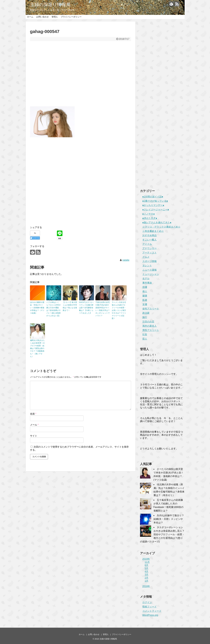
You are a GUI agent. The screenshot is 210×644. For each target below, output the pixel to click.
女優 (145, 304)
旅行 (145, 317)
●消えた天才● (150, 218)
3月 (147, 575)
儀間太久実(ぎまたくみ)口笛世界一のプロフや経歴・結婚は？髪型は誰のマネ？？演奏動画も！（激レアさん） (37, 348)
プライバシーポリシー (71, 17)
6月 (147, 565)
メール (34, 425)
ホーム (30, 17)
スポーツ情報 (150, 261)
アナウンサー (150, 248)
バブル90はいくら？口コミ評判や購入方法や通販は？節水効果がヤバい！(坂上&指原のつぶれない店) (54, 309)
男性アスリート (151, 330)
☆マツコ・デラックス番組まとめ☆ (161, 227)
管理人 (55, 17)
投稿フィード (150, 607)
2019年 (146, 559)
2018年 (146, 586)
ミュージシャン (151, 274)
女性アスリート (151, 309)
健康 (145, 296)
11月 (147, 562)
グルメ (146, 257)
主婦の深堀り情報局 (50, 5)
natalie (126, 260)
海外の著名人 (150, 326)
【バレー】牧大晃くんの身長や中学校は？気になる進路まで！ (70, 306)
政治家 (146, 313)
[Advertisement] (81, 72)
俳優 (145, 287)
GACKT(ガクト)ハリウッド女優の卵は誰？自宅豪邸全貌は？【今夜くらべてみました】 (86, 308)
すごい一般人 (150, 240)
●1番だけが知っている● (155, 201)
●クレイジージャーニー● (156, 210)
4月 (147, 571)
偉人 (145, 291)
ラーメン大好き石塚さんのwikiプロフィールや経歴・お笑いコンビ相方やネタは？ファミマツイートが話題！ (119, 310)
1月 (147, 581)
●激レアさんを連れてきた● (157, 222)
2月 (147, 578)
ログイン (147, 602)
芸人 (145, 339)
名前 (33, 414)
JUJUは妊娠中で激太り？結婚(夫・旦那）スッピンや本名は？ (169, 519)
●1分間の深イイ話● (153, 197)
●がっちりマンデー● (153, 205)
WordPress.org (150, 615)
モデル (146, 278)
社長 (145, 334)
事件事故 (147, 283)
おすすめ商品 (150, 235)
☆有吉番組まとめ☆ (153, 231)
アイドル (147, 244)
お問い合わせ (43, 17)
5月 (147, 568)
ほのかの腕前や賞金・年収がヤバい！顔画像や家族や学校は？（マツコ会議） (37, 308)
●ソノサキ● (149, 214)
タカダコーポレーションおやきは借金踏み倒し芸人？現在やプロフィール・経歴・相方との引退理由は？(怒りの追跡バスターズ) (162, 534)
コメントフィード (152, 611)
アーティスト (150, 253)
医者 (145, 300)
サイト (34, 436)
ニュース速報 (150, 270)
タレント (147, 266)
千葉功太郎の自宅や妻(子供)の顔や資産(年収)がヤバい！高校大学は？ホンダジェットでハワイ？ (103, 309)
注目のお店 (148, 322)
